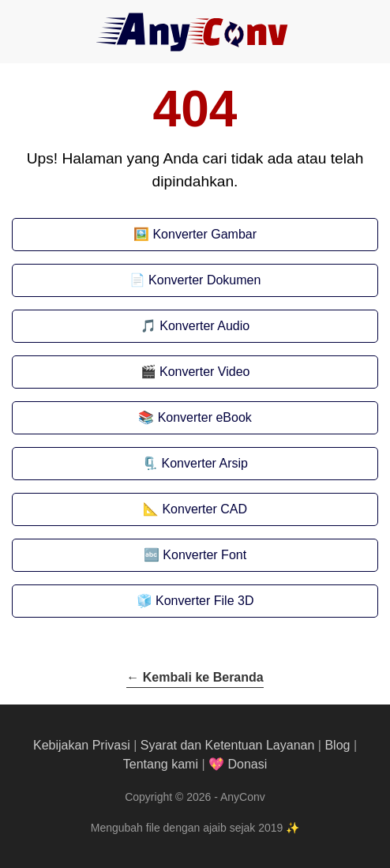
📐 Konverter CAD (195, 509)
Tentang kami (161, 764)
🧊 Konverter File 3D (195, 601)
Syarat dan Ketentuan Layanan (228, 745)
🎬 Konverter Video (195, 372)
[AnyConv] (195, 32)
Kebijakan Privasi (82, 745)
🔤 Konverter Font (195, 555)
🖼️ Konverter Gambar (195, 234)
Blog (337, 745)
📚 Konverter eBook (195, 417)
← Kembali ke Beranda (195, 677)
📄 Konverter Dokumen (195, 280)
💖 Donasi (238, 764)
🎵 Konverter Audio (195, 326)
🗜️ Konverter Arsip (195, 463)
